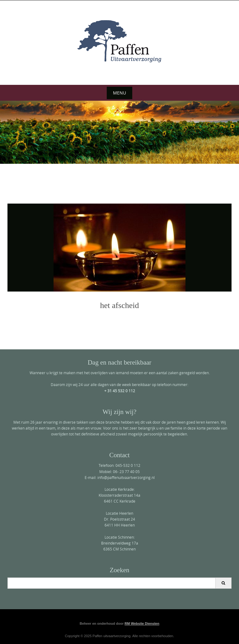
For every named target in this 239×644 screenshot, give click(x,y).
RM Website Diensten (142, 623)
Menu (119, 93)
